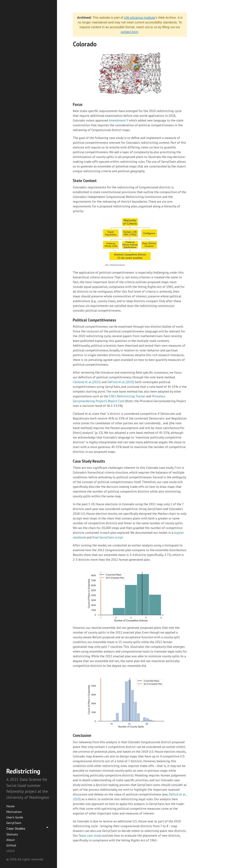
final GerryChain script (108, 537)
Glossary (12, 834)
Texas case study (90, 836)
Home (10, 806)
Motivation (14, 812)
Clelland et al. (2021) (87, 382)
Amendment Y (118, 120)
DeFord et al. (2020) (121, 382)
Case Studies (28, 828)
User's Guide (15, 817)
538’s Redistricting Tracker (127, 396)
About (11, 840)
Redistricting (23, 771)
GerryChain (14, 823)
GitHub (11, 845)
